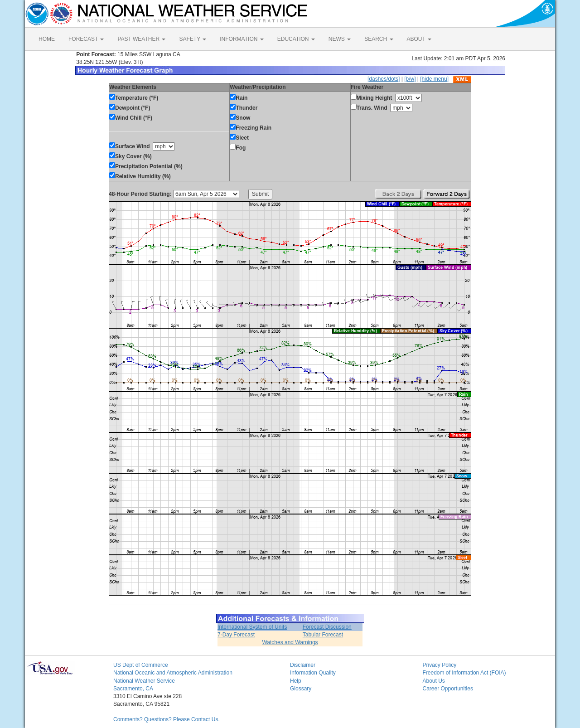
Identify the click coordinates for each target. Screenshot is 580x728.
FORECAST (86, 39)
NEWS (340, 39)
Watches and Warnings (290, 642)
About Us (434, 681)
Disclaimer (303, 665)
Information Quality (313, 673)
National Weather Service (144, 681)
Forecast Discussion (327, 627)
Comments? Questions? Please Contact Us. (167, 719)
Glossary (301, 689)
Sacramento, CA (133, 689)
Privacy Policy (440, 665)
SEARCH (379, 39)
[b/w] (410, 79)
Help (296, 681)
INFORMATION (242, 39)
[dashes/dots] (384, 79)
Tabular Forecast (323, 635)
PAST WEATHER (141, 39)
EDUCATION (296, 39)
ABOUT (419, 39)
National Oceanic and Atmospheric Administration (173, 673)
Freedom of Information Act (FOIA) (464, 673)
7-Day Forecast (236, 635)
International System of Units (252, 627)
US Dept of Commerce (141, 665)
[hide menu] (434, 79)
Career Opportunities (448, 689)
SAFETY (193, 39)
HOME (47, 39)
